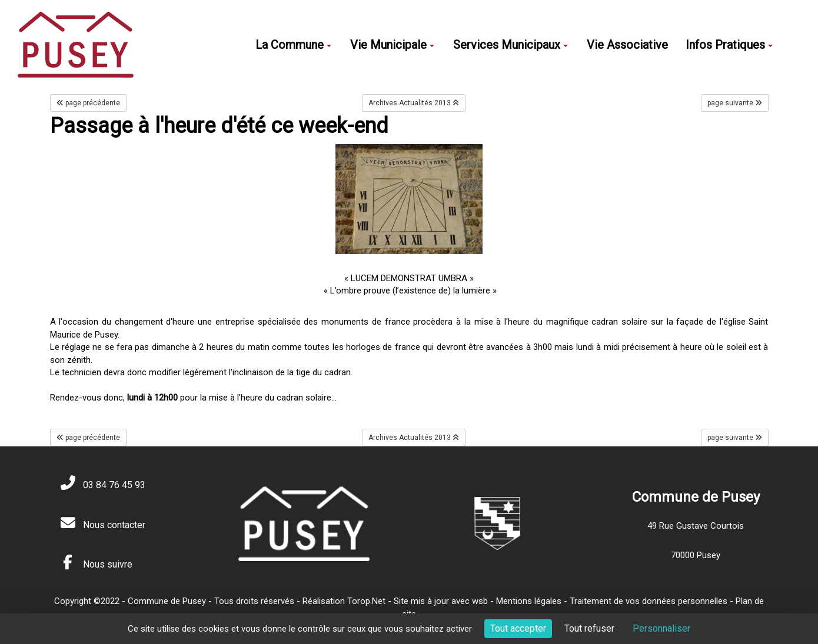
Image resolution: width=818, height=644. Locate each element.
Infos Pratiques (729, 45)
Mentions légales (529, 601)
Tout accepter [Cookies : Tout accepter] (518, 628)
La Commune (293, 45)
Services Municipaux (511, 45)
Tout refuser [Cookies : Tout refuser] (589, 628)
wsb (480, 601)
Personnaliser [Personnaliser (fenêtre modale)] (661, 628)
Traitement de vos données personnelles (649, 601)
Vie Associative (627, 45)
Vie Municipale (392, 45)
